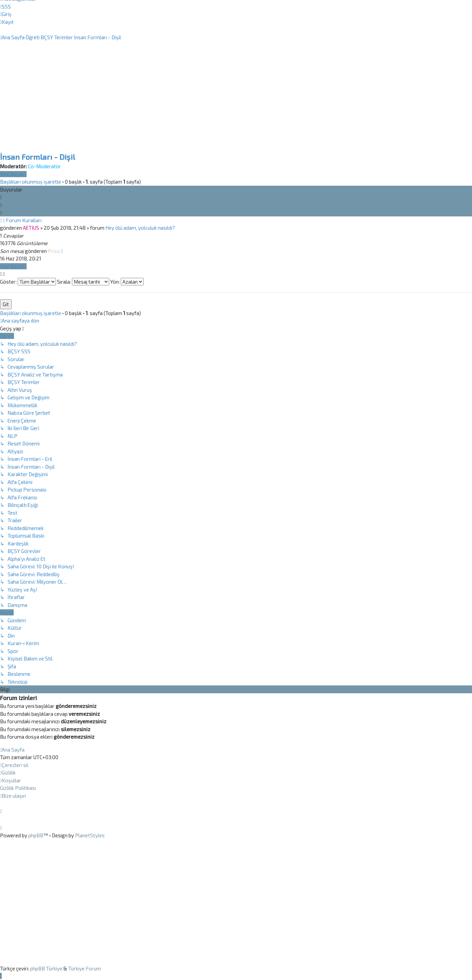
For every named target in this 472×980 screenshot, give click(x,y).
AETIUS (31, 228)
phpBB (36, 835)
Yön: (127, 282)
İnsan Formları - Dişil (38, 157)
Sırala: (83, 282)
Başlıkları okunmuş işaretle (31, 182)
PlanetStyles (90, 835)
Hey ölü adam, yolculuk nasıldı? (140, 228)
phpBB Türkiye (46, 968)
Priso (54, 251)
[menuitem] (5, 6)
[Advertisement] (236, 105)
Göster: (28, 282)
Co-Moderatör (45, 166)
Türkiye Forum (85, 968)
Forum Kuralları (24, 220)
